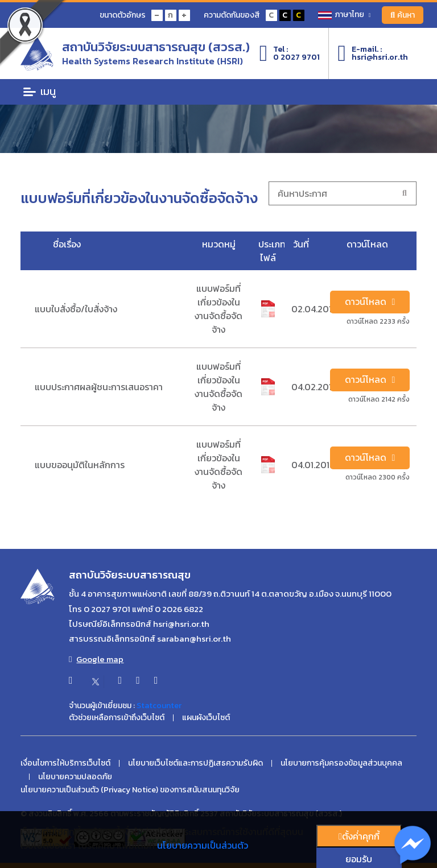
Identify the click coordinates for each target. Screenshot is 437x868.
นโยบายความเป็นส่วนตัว (203, 845)
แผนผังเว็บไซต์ (206, 718)
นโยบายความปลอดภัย (75, 777)
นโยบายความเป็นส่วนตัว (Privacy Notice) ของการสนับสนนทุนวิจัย (130, 790)
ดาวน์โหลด (370, 302)
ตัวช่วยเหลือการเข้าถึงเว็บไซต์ (117, 718)
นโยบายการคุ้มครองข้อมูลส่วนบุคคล (341, 763)
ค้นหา (403, 15)
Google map (96, 659)
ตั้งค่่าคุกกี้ (359, 836)
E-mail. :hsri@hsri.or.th (373, 53)
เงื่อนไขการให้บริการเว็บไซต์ (65, 763)
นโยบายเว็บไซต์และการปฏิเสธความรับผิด (195, 763)
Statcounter (159, 706)
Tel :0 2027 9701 (290, 53)
